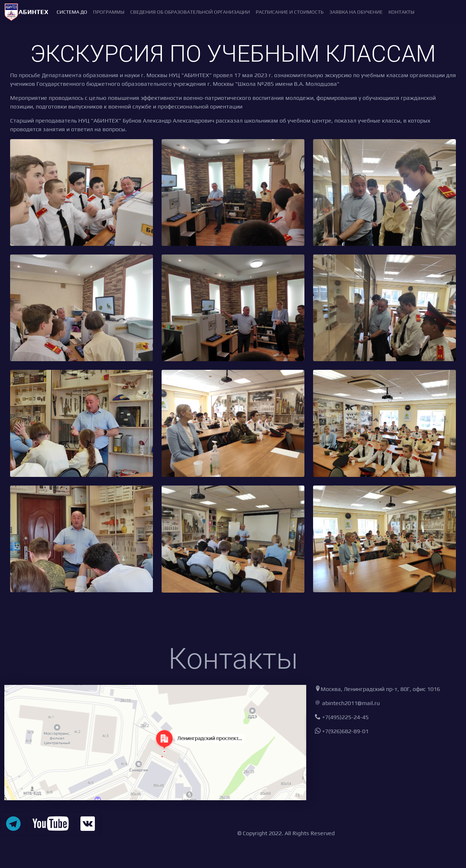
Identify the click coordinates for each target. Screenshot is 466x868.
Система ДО (72, 12)
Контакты (401, 12)
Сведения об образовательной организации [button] (190, 12)
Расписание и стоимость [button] (290, 12)
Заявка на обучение (356, 12)
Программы (109, 12)
